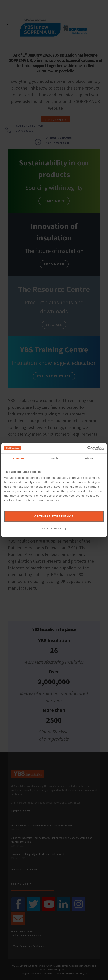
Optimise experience (54, 516)
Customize (54, 528)
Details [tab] (54, 458)
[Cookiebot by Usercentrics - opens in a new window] (87, 448)
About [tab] (89, 458)
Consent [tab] (19, 458)
